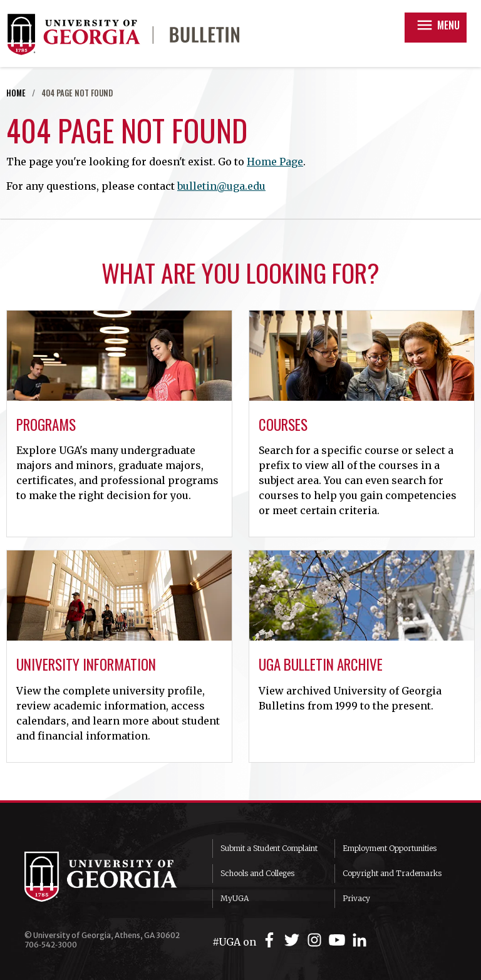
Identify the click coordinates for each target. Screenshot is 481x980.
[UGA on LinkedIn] (359, 940)
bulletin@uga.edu (221, 186)
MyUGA (235, 898)
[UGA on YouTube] (339, 940)
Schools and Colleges (257, 873)
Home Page (275, 162)
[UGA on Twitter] (294, 940)
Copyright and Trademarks (392, 873)
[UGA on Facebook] (271, 940)
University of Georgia (109, 877)
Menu (437, 25)
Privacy (356, 898)
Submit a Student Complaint (269, 848)
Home (16, 93)
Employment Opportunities (390, 848)
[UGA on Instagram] (316, 940)
